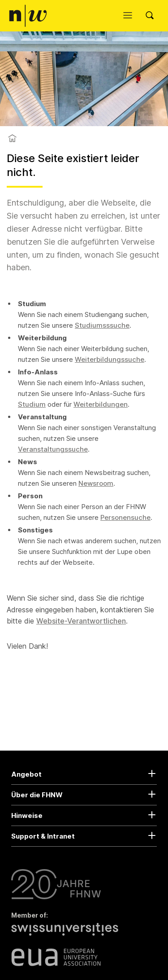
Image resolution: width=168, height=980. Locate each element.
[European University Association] (56, 957)
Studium (32, 404)
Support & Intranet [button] (43, 836)
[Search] (152, 16)
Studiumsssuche (102, 325)
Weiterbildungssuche (110, 359)
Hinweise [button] (27, 815)
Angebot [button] (26, 774)
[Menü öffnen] (130, 16)
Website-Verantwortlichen (81, 621)
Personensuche (125, 517)
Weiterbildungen (101, 404)
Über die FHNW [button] (37, 795)
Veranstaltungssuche (53, 449)
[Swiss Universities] (67, 934)
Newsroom (96, 483)
